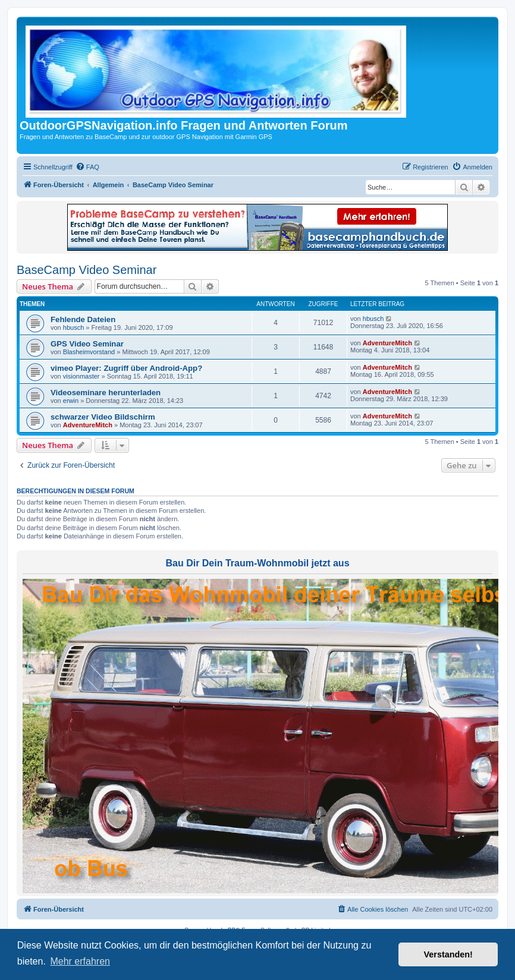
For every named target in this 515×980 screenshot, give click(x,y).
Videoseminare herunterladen (106, 393)
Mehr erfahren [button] (80, 961)
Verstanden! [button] (448, 954)
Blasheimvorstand (89, 352)
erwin (71, 401)
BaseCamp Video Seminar (87, 270)
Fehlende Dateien (83, 319)
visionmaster (81, 376)
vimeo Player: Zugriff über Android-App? (126, 368)
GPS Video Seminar (87, 344)
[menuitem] (87, 167)
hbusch (73, 327)
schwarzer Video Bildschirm (103, 417)
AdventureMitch (387, 343)
